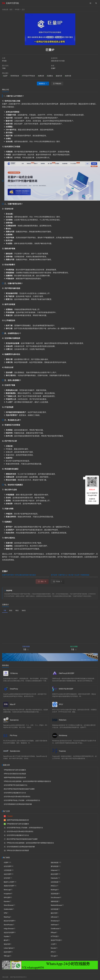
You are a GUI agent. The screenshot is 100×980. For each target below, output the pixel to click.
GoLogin (54, 956)
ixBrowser (54, 917)
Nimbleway (63, 735)
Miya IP (13, 704)
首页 (11, 10)
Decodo (53, 948)
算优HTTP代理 (56, 940)
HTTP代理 (54, 936)
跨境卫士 (54, 886)
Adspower (54, 870)
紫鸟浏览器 (54, 866)
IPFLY (61, 704)
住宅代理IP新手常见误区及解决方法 (16, 785)
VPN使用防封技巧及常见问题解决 (15, 770)
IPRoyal (53, 933)
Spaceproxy (14, 720)
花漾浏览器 (54, 894)
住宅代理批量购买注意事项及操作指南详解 (18, 804)
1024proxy (14, 673)
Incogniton (7, 894)
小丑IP (53, 944)
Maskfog (7, 917)
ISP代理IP (7, 898)
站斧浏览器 (54, 909)
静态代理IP (54, 874)
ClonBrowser (55, 929)
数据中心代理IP (9, 882)
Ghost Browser (9, 905)
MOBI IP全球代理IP (66, 689)
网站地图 (5, 977)
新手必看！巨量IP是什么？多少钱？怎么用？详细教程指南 (70, 575)
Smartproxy (55, 921)
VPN (5, 913)
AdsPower (54, 925)
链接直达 (42, 84)
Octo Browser (55, 898)
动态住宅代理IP (9, 933)
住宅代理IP (7, 866)
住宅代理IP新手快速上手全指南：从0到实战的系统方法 (22, 800)
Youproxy (62, 751)
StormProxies (8, 925)
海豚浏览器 (54, 901)
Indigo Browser (9, 929)
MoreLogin (7, 890)
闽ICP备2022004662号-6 (18, 977)
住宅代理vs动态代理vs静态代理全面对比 (17, 797)
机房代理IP (7, 952)
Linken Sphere (8, 948)
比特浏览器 (54, 882)
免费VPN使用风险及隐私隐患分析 (15, 778)
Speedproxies (15, 751)
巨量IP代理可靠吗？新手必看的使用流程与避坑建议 (19, 575)
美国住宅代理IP (9, 886)
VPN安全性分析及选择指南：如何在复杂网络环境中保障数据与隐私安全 (27, 781)
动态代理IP (7, 874)
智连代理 (7, 944)
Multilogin (54, 890)
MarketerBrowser (56, 905)
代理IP (6, 862)
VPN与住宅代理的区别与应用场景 (15, 774)
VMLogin (7, 956)
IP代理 (17, 10)
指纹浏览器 (54, 862)
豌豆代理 (54, 913)
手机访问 (58, 84)
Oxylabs (6, 936)
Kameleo (7, 901)
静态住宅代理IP (9, 921)
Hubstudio (54, 878)
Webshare (63, 720)
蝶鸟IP (6, 940)
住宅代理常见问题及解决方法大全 (15, 793)
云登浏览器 (7, 870)
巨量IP (53, 68)
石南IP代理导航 (12, 3)
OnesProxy (14, 689)
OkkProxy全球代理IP (67, 673)
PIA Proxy (14, 735)
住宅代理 (7, 878)
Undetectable (8, 909)
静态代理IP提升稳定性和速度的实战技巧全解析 (19, 789)
